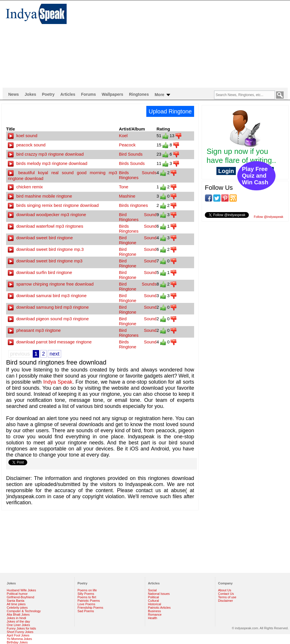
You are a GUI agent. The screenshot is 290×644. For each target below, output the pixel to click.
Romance (155, 614)
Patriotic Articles (159, 608)
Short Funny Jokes (20, 632)
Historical (155, 604)
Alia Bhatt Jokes (18, 614)
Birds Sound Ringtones (138, 229)
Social (152, 590)
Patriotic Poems (89, 601)
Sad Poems (86, 611)
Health (153, 618)
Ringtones (139, 94)
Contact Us (226, 594)
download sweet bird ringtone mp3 (45, 261)
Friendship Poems (91, 608)
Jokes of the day (18, 621)
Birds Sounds (132, 163)
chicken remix (25, 187)
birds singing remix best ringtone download (53, 205)
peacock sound (27, 145)
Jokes (30, 94)
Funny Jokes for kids (21, 628)
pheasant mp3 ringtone (34, 330)
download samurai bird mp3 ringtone (47, 296)
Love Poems (86, 604)
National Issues (159, 594)
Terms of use (227, 597)
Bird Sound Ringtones (138, 217)
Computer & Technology (24, 611)
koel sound (23, 136)
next (54, 354)
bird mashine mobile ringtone (40, 196)
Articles (68, 94)
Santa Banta (15, 601)
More (163, 95)
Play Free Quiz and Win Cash (255, 176)
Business (155, 611)
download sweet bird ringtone (40, 238)
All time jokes (16, 604)
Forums (89, 94)
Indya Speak (58, 382)
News (14, 94)
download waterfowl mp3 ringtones (45, 226)
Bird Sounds (131, 154)
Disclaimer (226, 601)
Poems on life (87, 590)
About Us (225, 590)
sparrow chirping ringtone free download (51, 284)
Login (226, 171)
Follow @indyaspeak (269, 217)
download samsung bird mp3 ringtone (48, 307)
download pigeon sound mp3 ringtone (48, 319)
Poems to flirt (87, 597)
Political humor (17, 594)
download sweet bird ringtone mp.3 (46, 249)
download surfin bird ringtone (40, 272)
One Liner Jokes (18, 625)
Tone (124, 187)
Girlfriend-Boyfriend (20, 597)
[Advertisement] (169, 44)
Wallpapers (112, 94)
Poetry (48, 94)
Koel (123, 136)
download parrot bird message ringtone (50, 342)
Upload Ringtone (170, 111)
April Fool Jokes (18, 635)
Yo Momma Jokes (19, 639)
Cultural (154, 601)
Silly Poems (86, 594)
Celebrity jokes (17, 608)
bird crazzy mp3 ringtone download (46, 154)
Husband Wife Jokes (21, 590)
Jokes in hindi (16, 618)
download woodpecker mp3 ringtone (47, 215)
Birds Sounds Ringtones (138, 175)
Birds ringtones (133, 205)
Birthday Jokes (17, 642)
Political (154, 597)
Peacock (127, 145)
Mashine (127, 196)
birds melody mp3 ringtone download (48, 163)
